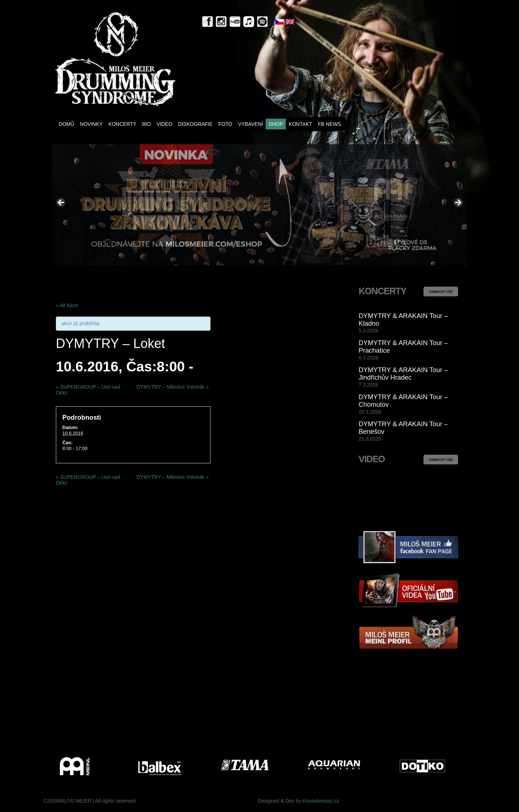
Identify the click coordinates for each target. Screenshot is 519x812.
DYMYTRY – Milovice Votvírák (173, 387)
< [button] (61, 203)
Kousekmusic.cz (321, 801)
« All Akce (67, 305)
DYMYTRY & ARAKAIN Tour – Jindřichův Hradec (403, 374)
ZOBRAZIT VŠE (441, 292)
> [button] (458, 203)
